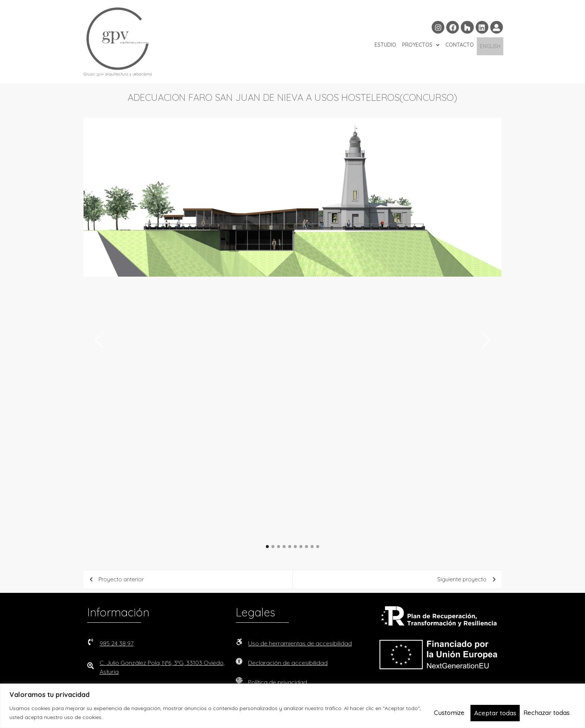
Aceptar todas (551, 713)
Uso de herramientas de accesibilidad (300, 643)
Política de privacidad (278, 682)
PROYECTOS (421, 46)
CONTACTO (460, 46)
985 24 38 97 (117, 643)
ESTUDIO (385, 46)
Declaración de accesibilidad (288, 663)
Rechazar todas (496, 713)
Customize (447, 713)
